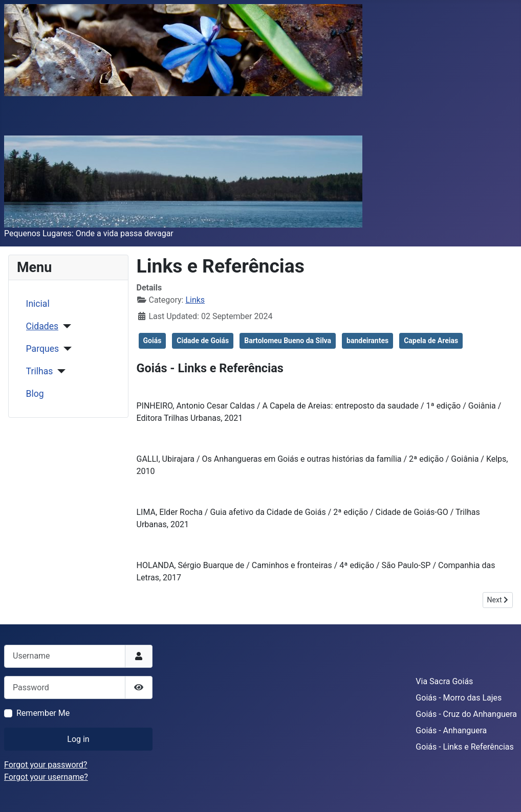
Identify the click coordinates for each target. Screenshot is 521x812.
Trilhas (40, 371)
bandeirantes (367, 341)
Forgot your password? (46, 765)
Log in (78, 739)
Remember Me (43, 713)
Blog (35, 394)
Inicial (38, 304)
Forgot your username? (46, 777)
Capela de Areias (431, 341)
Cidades (42, 326)
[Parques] (65, 349)
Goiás (153, 341)
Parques (42, 349)
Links (195, 300)
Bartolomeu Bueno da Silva (288, 341)
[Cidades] (65, 326)
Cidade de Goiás (203, 341)
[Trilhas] (59, 371)
